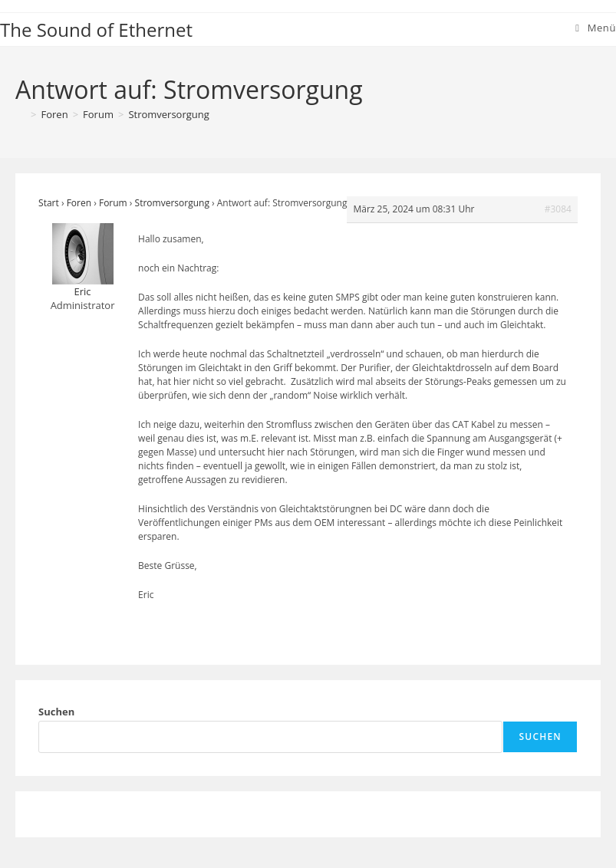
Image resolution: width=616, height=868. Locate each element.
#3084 (558, 209)
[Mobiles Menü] (596, 28)
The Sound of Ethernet (96, 30)
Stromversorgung (168, 114)
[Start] (21, 114)
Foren (79, 203)
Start (49, 203)
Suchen (56, 712)
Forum (113, 203)
